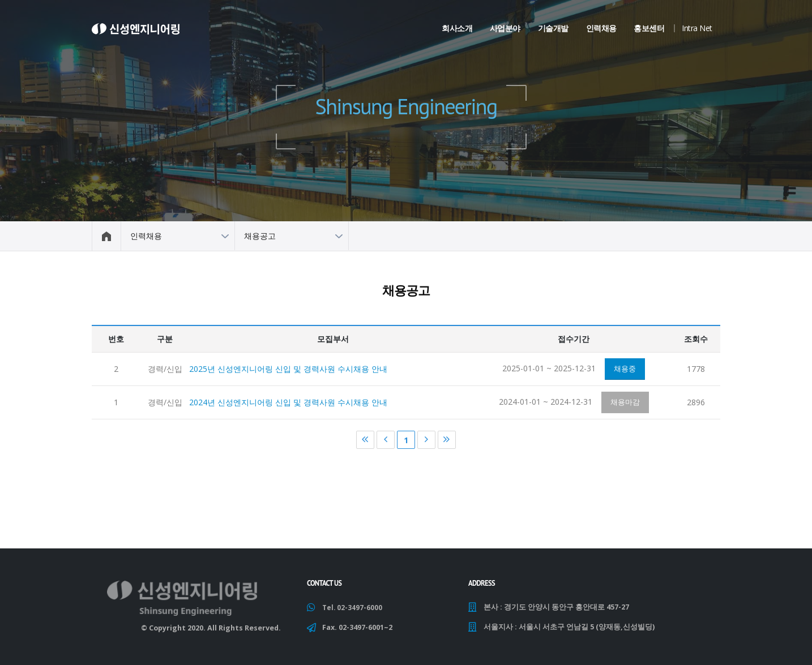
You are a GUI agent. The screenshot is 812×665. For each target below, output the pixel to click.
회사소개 (457, 28)
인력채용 (601, 28)
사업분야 (505, 28)
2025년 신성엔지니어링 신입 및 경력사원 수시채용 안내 (288, 370)
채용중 (625, 371)
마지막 (447, 442)
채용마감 (625, 404)
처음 (365, 442)
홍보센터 (649, 28)
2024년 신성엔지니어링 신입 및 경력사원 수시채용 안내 (288, 404)
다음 (426, 442)
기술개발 (553, 28)
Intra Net (697, 28)
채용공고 (260, 236)
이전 (386, 442)
